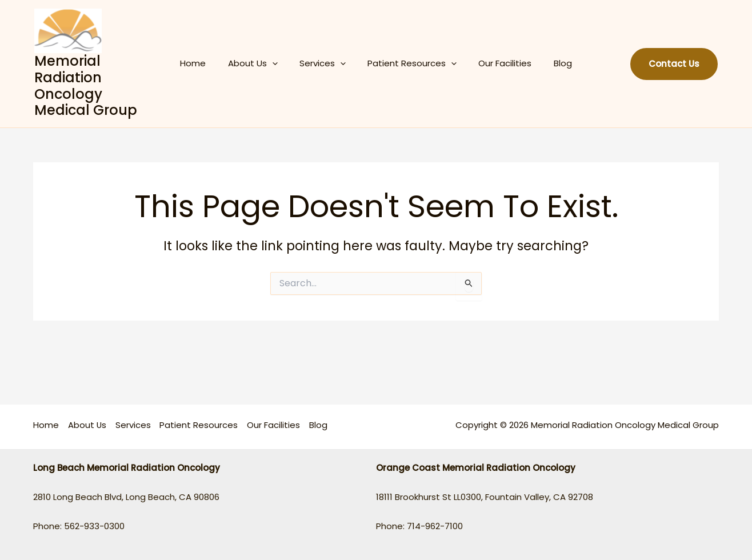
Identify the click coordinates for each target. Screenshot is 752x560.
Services (325, 63)
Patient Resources (410, 63)
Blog (551, 63)
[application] (279, 63)
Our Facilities (498, 63)
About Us (260, 63)
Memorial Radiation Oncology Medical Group (86, 85)
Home (205, 63)
